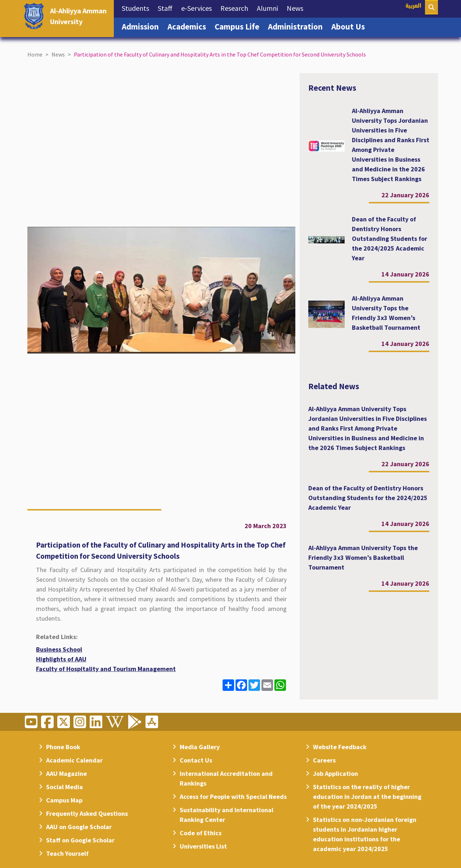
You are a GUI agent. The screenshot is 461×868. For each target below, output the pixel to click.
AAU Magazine (66, 773)
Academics (189, 26)
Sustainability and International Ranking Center (227, 815)
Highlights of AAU (61, 659)
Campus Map (64, 800)
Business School (59, 649)
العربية (413, 6)
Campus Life (239, 26)
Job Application (335, 773)
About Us (350, 26)
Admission (142, 26)
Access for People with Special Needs (233, 797)
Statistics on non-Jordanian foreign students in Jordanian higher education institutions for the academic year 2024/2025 (365, 834)
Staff (167, 8)
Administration (297, 26)
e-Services (199, 8)
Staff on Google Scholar (80, 840)
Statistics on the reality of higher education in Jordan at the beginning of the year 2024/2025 (367, 797)
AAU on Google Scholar (79, 827)
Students (138, 8)
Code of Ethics (201, 833)
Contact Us (196, 760)
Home (35, 54)
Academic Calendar (74, 760)
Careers (324, 760)
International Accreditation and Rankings (226, 778)
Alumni (270, 8)
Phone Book (63, 747)
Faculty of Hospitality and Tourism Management (106, 669)
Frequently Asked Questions (87, 813)
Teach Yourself (67, 853)
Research (236, 8)
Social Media (64, 787)
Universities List (203, 846)
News (297, 8)
